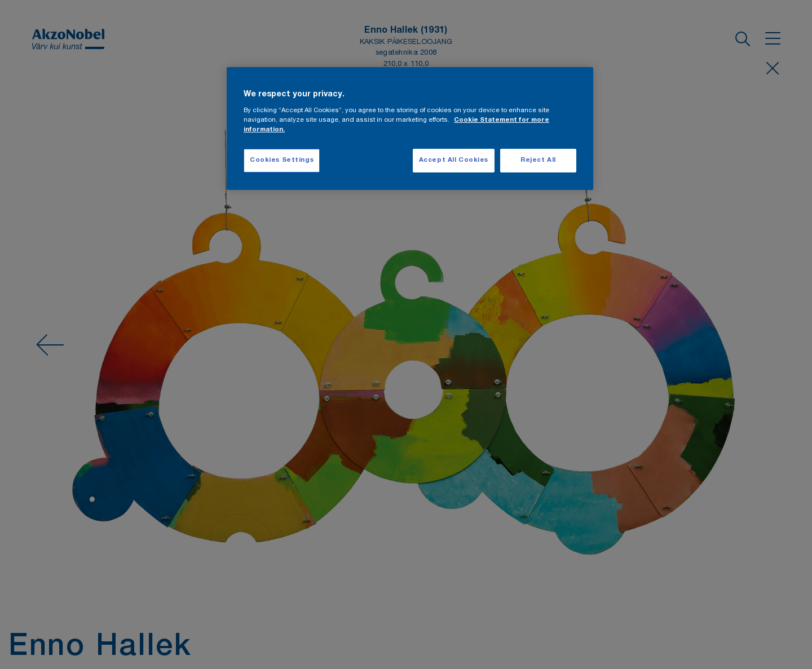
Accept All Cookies (454, 160)
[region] (410, 129)
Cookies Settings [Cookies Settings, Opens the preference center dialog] (282, 160)
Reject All (538, 160)
